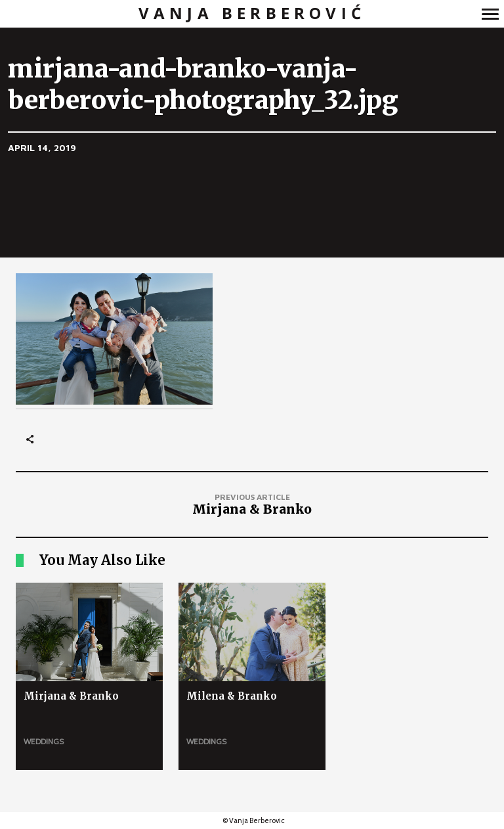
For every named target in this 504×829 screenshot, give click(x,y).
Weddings (44, 741)
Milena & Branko (232, 696)
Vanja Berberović (252, 13)
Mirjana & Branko (71, 696)
